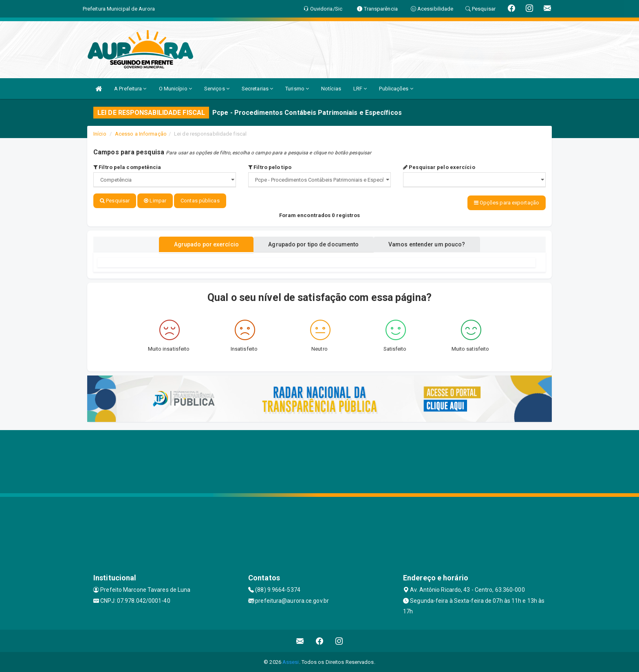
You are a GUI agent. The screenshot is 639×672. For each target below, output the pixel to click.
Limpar (155, 201)
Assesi (291, 662)
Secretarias (257, 89)
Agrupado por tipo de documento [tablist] (313, 244)
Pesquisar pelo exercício (439, 167)
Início (100, 134)
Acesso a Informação (141, 134)
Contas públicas (200, 201)
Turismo (297, 89)
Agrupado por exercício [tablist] (202, 244)
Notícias (331, 89)
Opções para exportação (507, 203)
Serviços (217, 89)
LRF (360, 89)
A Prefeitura (130, 89)
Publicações (396, 89)
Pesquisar (115, 201)
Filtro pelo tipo (270, 167)
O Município (175, 89)
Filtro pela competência (127, 167)
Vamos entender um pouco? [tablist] (431, 244)
